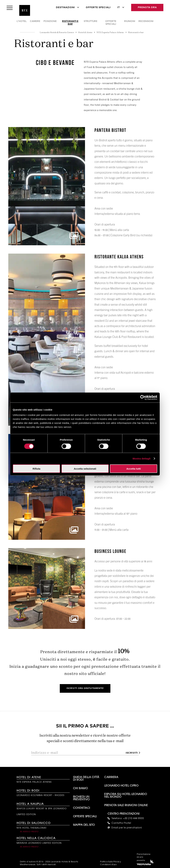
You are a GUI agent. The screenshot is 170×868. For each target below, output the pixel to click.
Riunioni (130, 21)
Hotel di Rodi (28, 791)
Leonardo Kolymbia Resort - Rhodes (40, 795)
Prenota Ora (147, 7)
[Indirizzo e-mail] (77, 753)
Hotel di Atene (29, 778)
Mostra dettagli (141, 459)
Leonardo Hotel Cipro (121, 786)
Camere (35, 21)
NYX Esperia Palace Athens (34, 782)
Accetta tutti (134, 469)
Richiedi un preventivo (81, 798)
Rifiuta (36, 469)
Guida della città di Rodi (86, 779)
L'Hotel (22, 21)
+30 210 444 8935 (133, 819)
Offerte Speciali (98, 7)
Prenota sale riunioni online (126, 805)
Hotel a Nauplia (30, 804)
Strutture (90, 21)
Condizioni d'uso (108, 865)
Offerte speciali (111, 23)
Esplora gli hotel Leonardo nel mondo (126, 796)
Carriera (111, 777)
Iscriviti (132, 753)
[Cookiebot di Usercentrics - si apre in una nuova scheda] (143, 398)
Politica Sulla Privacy (110, 862)
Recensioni (146, 21)
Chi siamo (81, 789)
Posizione (50, 21)
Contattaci (82, 808)
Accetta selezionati (85, 469)
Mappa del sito (84, 825)
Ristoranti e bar (70, 23)
